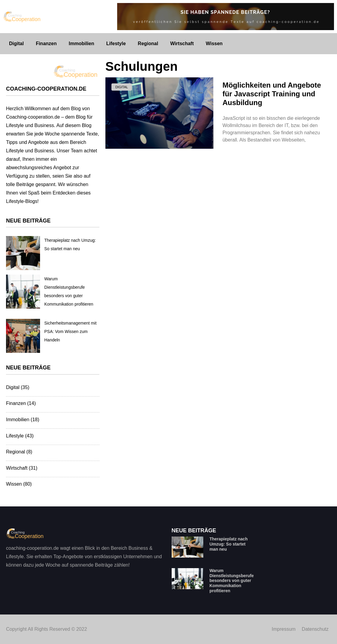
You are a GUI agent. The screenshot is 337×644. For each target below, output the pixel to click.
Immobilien (81, 44)
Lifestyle (116, 44)
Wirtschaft (182, 44)
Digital (16, 44)
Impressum (284, 629)
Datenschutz (315, 629)
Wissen (214, 44)
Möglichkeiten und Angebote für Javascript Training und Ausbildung (272, 94)
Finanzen (46, 44)
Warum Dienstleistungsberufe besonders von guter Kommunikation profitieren (231, 581)
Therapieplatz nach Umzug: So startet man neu (228, 544)
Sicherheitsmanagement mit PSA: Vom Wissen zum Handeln (70, 331)
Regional (148, 44)
